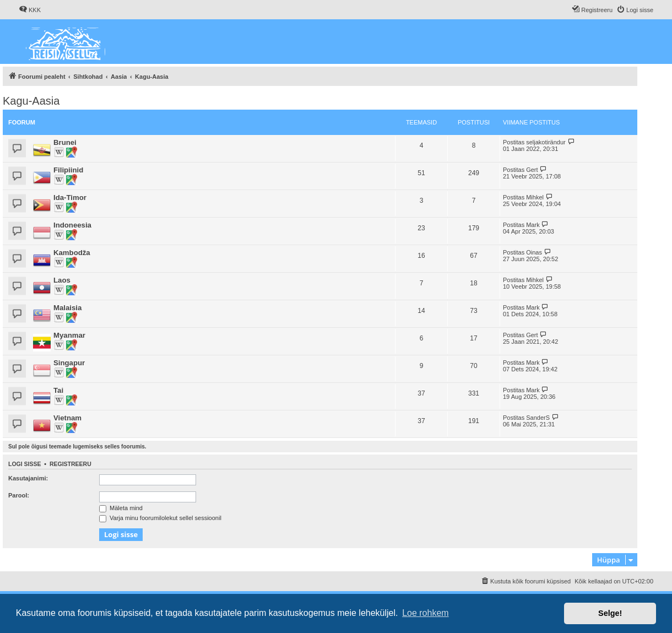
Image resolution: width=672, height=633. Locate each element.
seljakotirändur (546, 142)
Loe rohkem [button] (426, 613)
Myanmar (69, 335)
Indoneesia (72, 225)
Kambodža (72, 253)
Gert (532, 170)
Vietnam (67, 418)
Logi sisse (25, 464)
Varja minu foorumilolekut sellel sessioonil (160, 518)
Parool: (19, 495)
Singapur (69, 363)
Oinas (534, 252)
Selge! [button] (610, 613)
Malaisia (67, 308)
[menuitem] (30, 10)
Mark (533, 225)
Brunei (65, 142)
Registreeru (71, 464)
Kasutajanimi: (28, 478)
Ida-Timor (70, 198)
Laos (62, 280)
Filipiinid (68, 170)
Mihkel (535, 197)
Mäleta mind (121, 508)
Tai (58, 390)
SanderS (538, 418)
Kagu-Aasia (31, 101)
